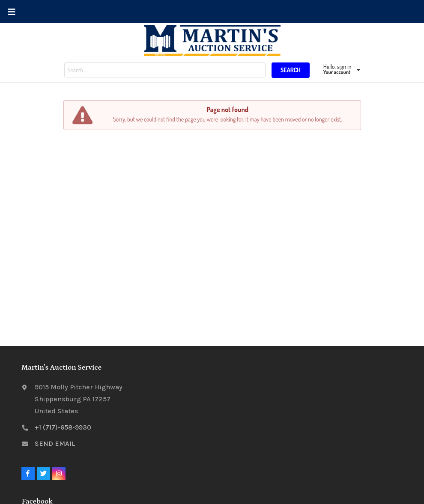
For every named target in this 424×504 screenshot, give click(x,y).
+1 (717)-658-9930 (63, 427)
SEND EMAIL (55, 443)
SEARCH (291, 70)
